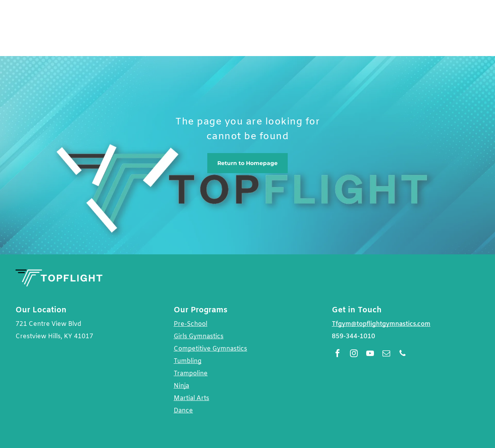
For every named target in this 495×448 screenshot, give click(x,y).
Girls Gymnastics (199, 336)
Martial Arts (191, 398)
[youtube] (370, 354)
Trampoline (191, 374)
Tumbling (188, 361)
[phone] (403, 354)
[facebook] (338, 354)
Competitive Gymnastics (210, 349)
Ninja (181, 386)
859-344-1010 (353, 336)
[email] (386, 354)
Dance (183, 411)
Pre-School (190, 324)
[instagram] (354, 354)
